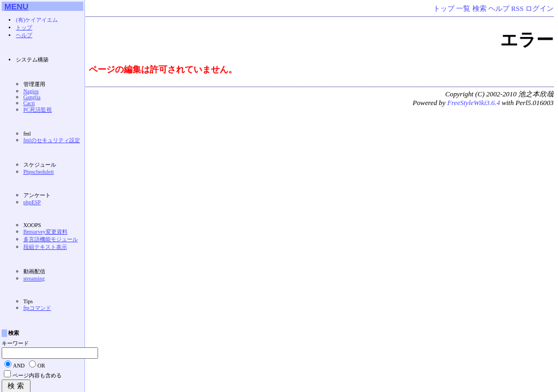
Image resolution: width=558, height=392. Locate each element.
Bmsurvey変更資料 (46, 232)
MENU (16, 6)
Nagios (31, 91)
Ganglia (32, 97)
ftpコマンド (37, 308)
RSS (517, 9)
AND (19, 366)
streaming (34, 278)
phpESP (32, 202)
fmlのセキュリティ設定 (52, 140)
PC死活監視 (38, 110)
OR (41, 366)
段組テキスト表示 (45, 247)
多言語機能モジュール (51, 239)
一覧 (463, 9)
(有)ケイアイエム (37, 20)
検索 (480, 9)
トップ (444, 9)
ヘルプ (499, 9)
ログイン (539, 9)
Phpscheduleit (39, 172)
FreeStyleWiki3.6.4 (474, 103)
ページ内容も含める (37, 375)
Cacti (29, 103)
